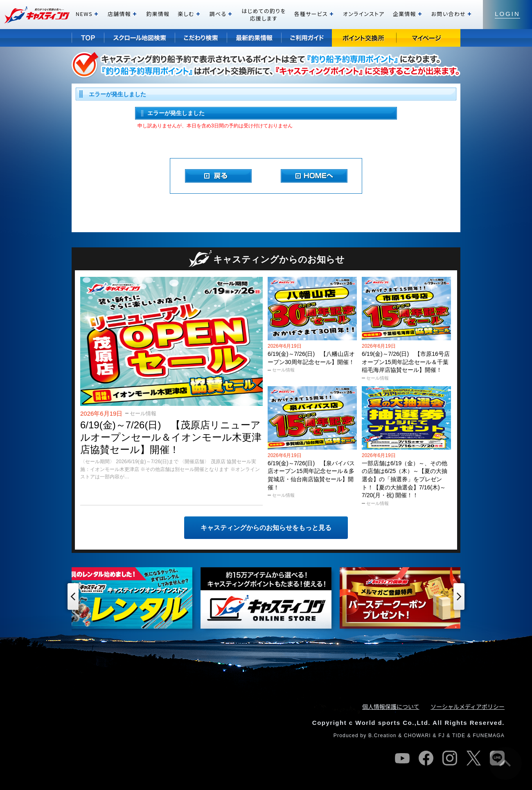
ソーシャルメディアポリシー (468, 706)
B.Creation (382, 736)
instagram (450, 758)
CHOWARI (417, 736)
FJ (442, 736)
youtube (402, 758)
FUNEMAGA (489, 736)
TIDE (459, 736)
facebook (426, 758)
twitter (473, 758)
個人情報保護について (391, 706)
